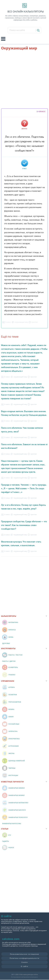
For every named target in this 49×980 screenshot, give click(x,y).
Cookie (25, 962)
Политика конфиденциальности (24, 958)
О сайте (24, 966)
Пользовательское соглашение (25, 954)
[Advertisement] (24, 80)
